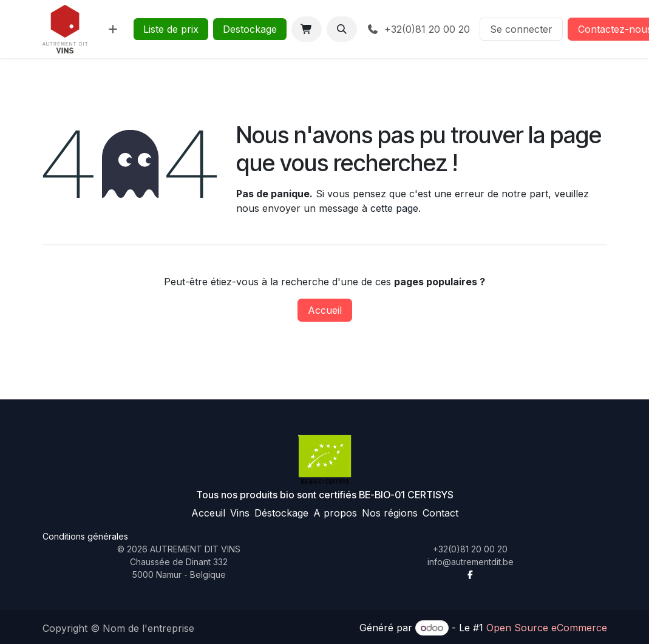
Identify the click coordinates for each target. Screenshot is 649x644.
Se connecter (521, 29)
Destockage (250, 29)
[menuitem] (113, 29)
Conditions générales (85, 536)
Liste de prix (171, 29)
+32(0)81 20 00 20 (418, 29)
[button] (342, 29)
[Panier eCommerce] (307, 29)
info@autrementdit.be (471, 562)
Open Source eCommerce (547, 628)
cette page (394, 208)
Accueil (325, 310)
